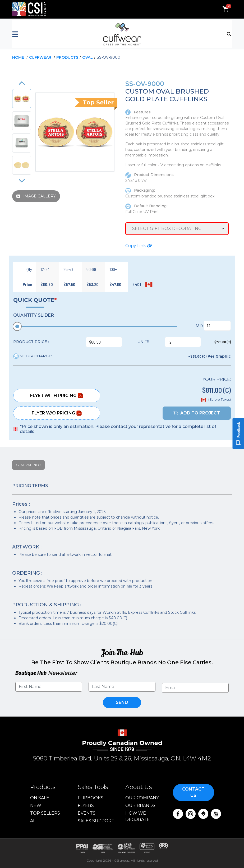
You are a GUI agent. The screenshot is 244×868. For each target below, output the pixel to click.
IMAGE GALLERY (36, 196)
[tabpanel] (122, 555)
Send (122, 702)
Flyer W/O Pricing (57, 413)
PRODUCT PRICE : (31, 342)
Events (87, 813)
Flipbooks (91, 798)
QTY (200, 325)
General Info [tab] (28, 465)
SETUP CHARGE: (33, 356)
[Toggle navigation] (229, 34)
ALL (34, 821)
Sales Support (96, 821)
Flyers (86, 805)
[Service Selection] (177, 229)
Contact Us (193, 792)
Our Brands (140, 805)
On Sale (40, 798)
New (36, 805)
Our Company (142, 798)
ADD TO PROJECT (197, 413)
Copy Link (139, 246)
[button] (49, 34)
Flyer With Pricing (57, 396)
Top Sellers (45, 813)
